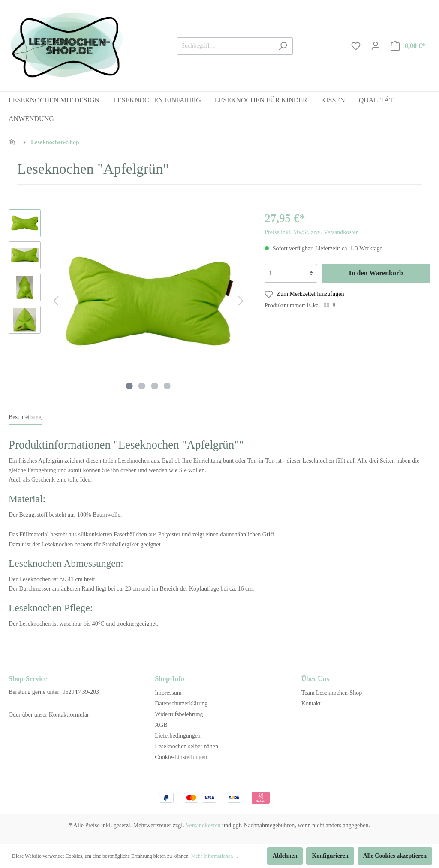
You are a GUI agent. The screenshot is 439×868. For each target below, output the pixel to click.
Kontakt (311, 704)
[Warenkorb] (408, 46)
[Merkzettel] (356, 46)
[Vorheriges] (56, 301)
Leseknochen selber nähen (186, 746)
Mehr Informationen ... (215, 856)
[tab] (25, 417)
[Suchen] (283, 46)
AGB (161, 725)
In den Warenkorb (376, 273)
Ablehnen (285, 856)
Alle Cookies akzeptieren (395, 856)
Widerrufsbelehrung (179, 714)
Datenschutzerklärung (181, 704)
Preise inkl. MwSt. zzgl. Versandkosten (311, 232)
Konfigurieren (330, 856)
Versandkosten (203, 825)
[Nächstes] (241, 301)
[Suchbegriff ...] (225, 46)
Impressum (168, 693)
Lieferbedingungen (178, 736)
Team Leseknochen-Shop (332, 693)
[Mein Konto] (376, 46)
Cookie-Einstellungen (181, 757)
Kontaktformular (69, 715)
